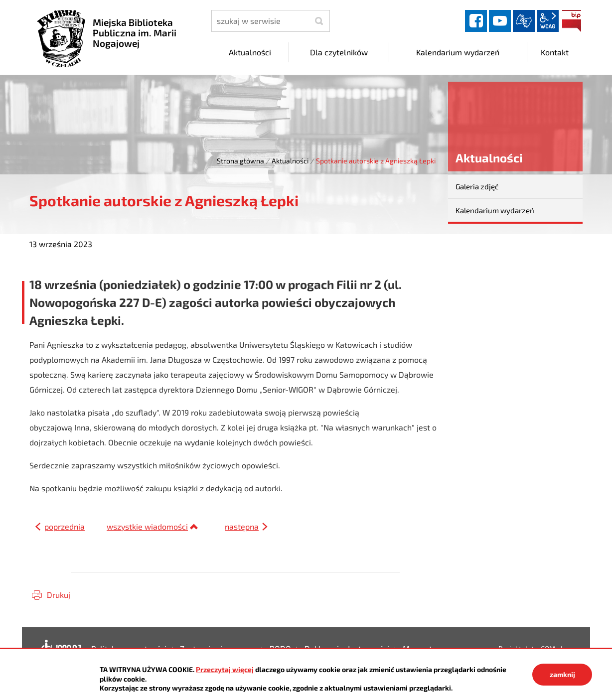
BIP (572, 21)
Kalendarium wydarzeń (495, 210)
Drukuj (59, 595)
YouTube (500, 21)
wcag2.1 (548, 21)
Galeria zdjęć (477, 186)
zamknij (562, 674)
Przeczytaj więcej (225, 669)
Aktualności (290, 161)
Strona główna (240, 161)
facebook (476, 21)
